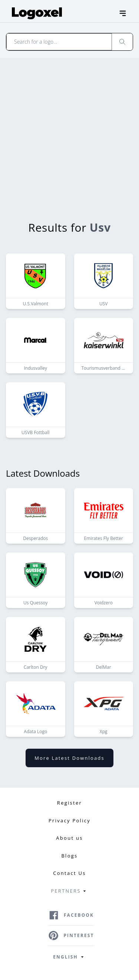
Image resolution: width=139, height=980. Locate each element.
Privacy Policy (69, 820)
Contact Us (69, 873)
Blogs (69, 856)
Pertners (69, 891)
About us (69, 838)
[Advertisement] (69, 131)
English (69, 957)
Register (69, 803)
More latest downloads (69, 758)
